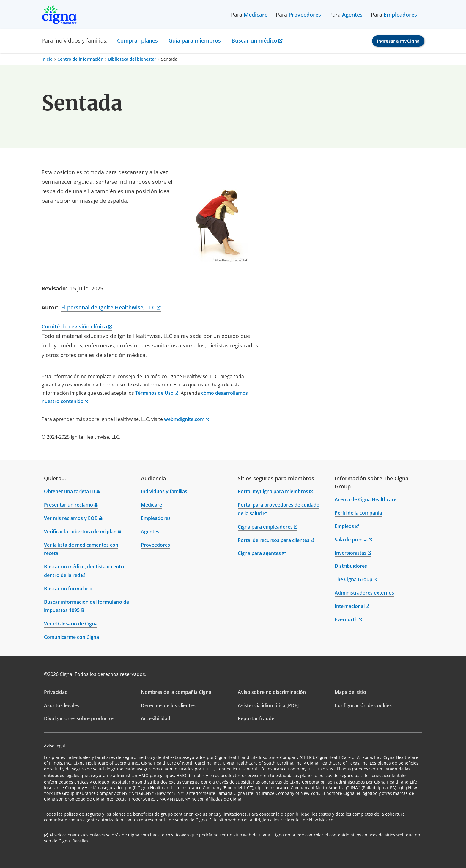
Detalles (80, 841)
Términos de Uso (157, 393)
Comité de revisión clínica (77, 326)
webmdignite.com (187, 419)
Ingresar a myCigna (398, 41)
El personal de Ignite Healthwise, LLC (111, 307)
